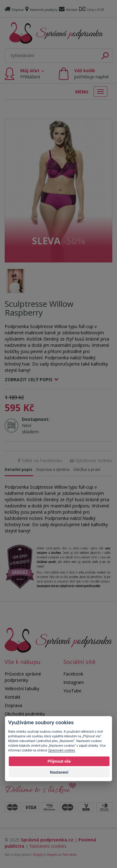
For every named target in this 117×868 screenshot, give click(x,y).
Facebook (73, 674)
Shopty (38, 855)
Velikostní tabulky (22, 688)
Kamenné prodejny (41, 10)
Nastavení (59, 772)
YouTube (72, 691)
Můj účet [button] (32, 74)
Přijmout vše (59, 761)
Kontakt (68, 10)
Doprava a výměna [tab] (53, 469)
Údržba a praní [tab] (87, 469)
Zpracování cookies (61, 750)
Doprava (14, 10)
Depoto (52, 855)
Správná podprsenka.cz (47, 840)
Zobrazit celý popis (29, 379)
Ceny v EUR (92, 10)
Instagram (74, 682)
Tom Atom (70, 855)
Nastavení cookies (48, 846)
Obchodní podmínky (25, 714)
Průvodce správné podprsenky (23, 677)
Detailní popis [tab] (19, 469)
